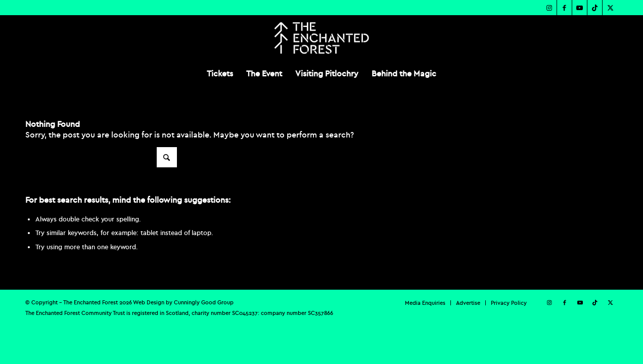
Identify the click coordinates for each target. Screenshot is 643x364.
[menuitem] (220, 73)
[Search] (101, 157)
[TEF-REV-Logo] (321, 38)
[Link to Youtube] (580, 8)
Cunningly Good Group (204, 302)
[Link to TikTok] (595, 8)
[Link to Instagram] (549, 8)
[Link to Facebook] (564, 8)
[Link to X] (610, 8)
